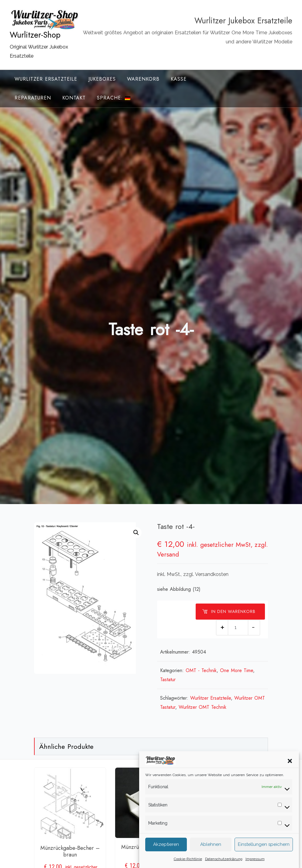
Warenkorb (143, 79)
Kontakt (74, 98)
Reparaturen (33, 98)
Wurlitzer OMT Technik (202, 707)
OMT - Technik (201, 670)
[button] (290, 771)
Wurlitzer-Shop (35, 35)
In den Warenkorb (229, 611)
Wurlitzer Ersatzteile (46, 79)
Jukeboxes (102, 79)
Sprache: (114, 98)
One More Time (237, 670)
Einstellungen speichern (264, 855)
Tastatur (168, 680)
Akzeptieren (166, 855)
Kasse (179, 79)
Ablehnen (211, 855)
